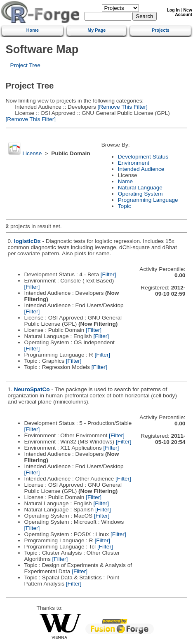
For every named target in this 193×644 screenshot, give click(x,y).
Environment (134, 163)
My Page (96, 30)
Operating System (140, 194)
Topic (125, 206)
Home (33, 30)
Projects (161, 30)
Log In (173, 10)
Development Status (143, 157)
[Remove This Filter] (122, 107)
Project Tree (25, 65)
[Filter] (108, 274)
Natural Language (140, 188)
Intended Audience (141, 169)
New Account (184, 12)
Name (125, 181)
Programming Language (148, 200)
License (32, 153)
